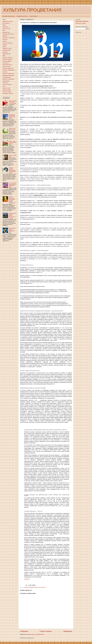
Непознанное (6, 63)
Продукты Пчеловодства (8, 79)
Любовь (4, 47)
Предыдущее (68, 631)
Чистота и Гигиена (7, 92)
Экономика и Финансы (8, 94)
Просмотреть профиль (81, 23)
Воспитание (5, 27)
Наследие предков (7, 61)
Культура (5, 45)
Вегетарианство (6, 23)
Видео (4, 25)
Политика (5, 72)
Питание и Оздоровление (9, 70)
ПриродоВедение (7, 77)
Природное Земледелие (8, 75)
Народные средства (7, 59)
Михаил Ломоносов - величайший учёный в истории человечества (12, 200)
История (5, 41)
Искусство (5, 39)
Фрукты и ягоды (6, 88)
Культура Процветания (9, 16)
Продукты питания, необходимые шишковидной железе (12, 170)
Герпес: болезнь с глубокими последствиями (13, 102)
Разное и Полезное (7, 85)
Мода (4, 56)
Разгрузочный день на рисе (12, 129)
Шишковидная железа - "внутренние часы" (12, 230)
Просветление (42, 587)
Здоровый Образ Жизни (8, 34)
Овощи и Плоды (6, 67)
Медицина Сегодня (34, 587)
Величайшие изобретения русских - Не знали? (12, 117)
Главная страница (46, 631)
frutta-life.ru (27, 579)
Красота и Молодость (8, 43)
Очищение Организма (8, 68)
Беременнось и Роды (8, 21)
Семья (4, 86)
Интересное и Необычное (9, 38)
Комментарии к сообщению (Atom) (36, 634)
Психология (5, 83)
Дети (4, 30)
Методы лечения (7, 50)
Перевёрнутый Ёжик (22, 16)
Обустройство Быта (7, 65)
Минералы (5, 52)
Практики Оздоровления (8, 74)
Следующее (24, 631)
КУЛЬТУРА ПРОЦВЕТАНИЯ (32, 10)
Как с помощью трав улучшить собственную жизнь (12, 185)
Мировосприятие (7, 54)
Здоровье (26, 587)
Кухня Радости (34, 16)
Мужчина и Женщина (8, 57)
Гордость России (7, 29)
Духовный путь (6, 32)
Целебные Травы (7, 90)
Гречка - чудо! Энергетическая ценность (13, 142)
